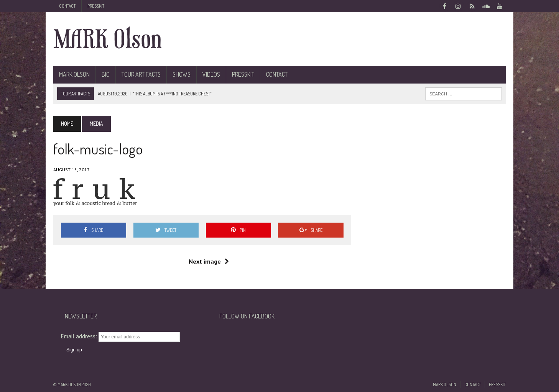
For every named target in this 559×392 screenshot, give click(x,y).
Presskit (96, 6)
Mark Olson (74, 74)
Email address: (80, 336)
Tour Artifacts (141, 74)
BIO (106, 74)
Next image (209, 261)
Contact (67, 6)
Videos (211, 74)
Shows (182, 74)
